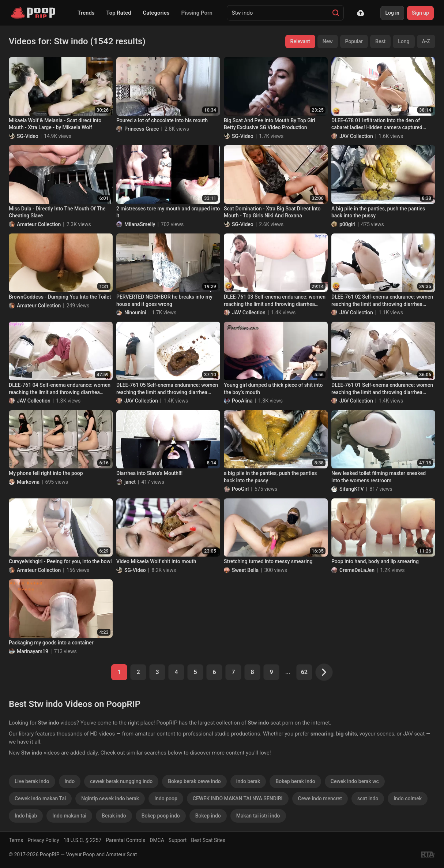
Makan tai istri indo (258, 816)
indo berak (248, 781)
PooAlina (242, 401)
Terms (16, 840)
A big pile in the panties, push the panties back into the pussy (378, 212)
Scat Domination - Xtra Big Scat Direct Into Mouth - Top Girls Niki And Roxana (272, 212)
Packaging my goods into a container (51, 643)
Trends (86, 13)
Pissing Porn (197, 13)
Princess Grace (142, 129)
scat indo (368, 798)
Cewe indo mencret (320, 798)
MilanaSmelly (140, 224)
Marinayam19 (33, 651)
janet (130, 482)
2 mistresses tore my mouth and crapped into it (168, 212)
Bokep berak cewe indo (194, 781)
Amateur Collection (39, 224)
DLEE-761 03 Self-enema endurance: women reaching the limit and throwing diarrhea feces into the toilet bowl (275, 301)
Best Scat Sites (208, 840)
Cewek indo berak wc (355, 781)
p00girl (347, 224)
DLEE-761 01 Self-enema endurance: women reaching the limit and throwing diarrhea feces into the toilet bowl (382, 389)
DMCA (157, 840)
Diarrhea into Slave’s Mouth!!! (149, 473)
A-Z (426, 41)
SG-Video (28, 136)
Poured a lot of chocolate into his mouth (162, 120)
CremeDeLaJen (357, 570)
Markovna (28, 482)
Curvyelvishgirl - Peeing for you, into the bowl (60, 561)
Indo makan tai (69, 816)
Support (178, 840)
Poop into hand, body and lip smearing (375, 561)
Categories (156, 13)
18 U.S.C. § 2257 (83, 840)
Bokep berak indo (295, 781)
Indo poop (166, 798)
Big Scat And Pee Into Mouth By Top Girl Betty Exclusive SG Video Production (270, 124)
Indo (70, 781)
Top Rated (119, 13)
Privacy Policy (43, 840)
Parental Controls (125, 840)
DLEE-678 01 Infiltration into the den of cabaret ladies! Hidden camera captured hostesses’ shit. (377, 124)
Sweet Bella (245, 570)
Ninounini (135, 313)
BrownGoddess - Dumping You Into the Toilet (60, 297)
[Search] (336, 13)
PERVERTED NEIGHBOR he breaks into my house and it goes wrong (164, 300)
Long (404, 41)
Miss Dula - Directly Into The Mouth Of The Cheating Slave (57, 212)
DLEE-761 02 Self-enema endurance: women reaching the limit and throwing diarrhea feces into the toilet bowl (382, 301)
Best (380, 41)
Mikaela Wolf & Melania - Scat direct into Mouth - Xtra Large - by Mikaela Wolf (55, 124)
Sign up (420, 13)
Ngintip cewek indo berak (110, 798)
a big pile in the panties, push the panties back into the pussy (270, 477)
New (328, 41)
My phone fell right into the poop (46, 473)
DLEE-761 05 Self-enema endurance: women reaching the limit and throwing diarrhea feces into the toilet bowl (167, 389)
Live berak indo (32, 781)
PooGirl (240, 489)
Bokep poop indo (161, 816)
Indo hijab (26, 816)
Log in (392, 13)
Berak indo (114, 816)
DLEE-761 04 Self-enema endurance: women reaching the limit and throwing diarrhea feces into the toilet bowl (60, 389)
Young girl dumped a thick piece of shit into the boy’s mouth (273, 389)
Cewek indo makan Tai (40, 798)
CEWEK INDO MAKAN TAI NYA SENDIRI (238, 798)
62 (304, 672)
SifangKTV (352, 489)
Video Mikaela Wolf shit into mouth (156, 561)
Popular (354, 41)
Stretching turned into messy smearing (268, 561)
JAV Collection (356, 136)
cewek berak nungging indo (121, 781)
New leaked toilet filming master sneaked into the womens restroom (379, 477)
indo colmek (408, 798)
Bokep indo (208, 816)
